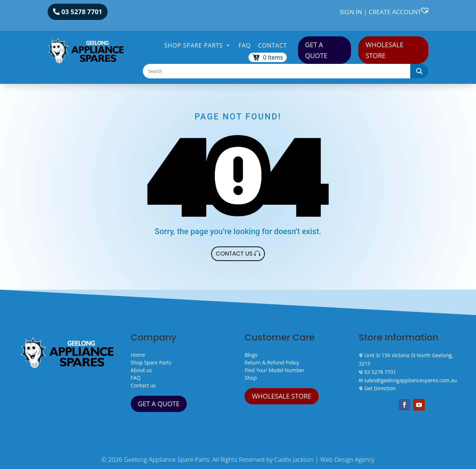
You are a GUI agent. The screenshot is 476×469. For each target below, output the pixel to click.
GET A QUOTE (316, 50)
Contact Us (234, 254)
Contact (272, 45)
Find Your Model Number (275, 370)
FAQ (245, 45)
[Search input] (278, 71)
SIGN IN (351, 12)
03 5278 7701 (82, 12)
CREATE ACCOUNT (395, 12)
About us (141, 370)
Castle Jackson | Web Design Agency (324, 459)
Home (138, 355)
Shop (251, 378)
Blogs (251, 355)
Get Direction (377, 388)
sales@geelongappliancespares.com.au (408, 380)
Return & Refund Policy (272, 362)
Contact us (143, 385)
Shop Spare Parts (198, 45)
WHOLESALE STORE (384, 50)
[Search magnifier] (419, 71)
